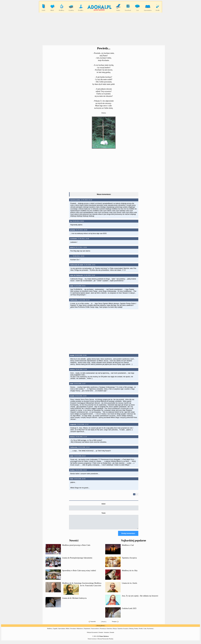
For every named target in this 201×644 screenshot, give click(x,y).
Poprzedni (92, 624)
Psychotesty (150, 631)
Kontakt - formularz (104, 635)
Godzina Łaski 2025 (129, 611)
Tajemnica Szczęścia (129, 560)
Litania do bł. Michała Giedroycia (74, 600)
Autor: (104, 504)
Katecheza (109, 631)
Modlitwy (50, 631)
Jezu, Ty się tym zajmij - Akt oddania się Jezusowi (140, 598)
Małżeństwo (80, 631)
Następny (115, 624)
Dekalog (131, 631)
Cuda (145, 631)
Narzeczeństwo (95, 631)
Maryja (115, 631)
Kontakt (112, 635)
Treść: (104, 513)
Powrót (104, 624)
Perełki (141, 631)
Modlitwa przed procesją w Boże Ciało (76, 547)
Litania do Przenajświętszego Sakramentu (77, 560)
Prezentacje (103, 631)
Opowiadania (62, 631)
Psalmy (136, 631)
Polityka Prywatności (92, 635)
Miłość (68, 631)
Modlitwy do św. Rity (130, 573)
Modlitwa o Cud (128, 547)
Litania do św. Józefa (129, 585)
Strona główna (100, 628)
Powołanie (73, 631)
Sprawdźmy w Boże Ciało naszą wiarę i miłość (79, 573)
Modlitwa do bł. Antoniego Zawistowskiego (78, 585)
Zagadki (55, 631)
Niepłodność (87, 631)
